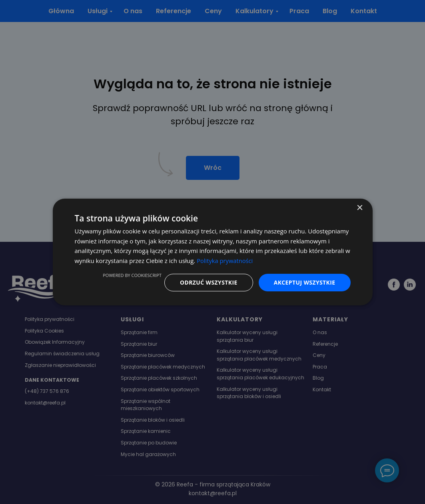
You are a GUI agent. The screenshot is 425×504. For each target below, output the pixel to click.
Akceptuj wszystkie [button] (304, 282)
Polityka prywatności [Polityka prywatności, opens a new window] (225, 261)
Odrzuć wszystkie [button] (208, 282)
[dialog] (213, 252)
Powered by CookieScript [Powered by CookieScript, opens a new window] (132, 275)
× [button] (360, 208)
